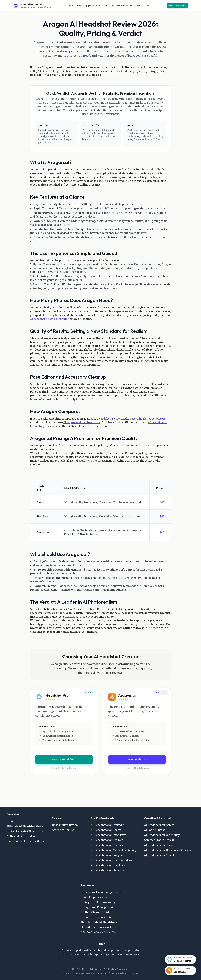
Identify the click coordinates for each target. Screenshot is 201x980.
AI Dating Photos (155, 830)
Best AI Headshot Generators (25, 831)
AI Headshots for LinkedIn (108, 825)
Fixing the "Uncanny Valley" (99, 902)
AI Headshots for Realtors (107, 840)
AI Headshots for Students (107, 870)
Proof (112, 6)
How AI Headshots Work (96, 927)
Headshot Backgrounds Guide (26, 841)
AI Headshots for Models (160, 855)
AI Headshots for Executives (109, 835)
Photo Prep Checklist (94, 897)
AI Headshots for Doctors (107, 845)
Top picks (89, 6)
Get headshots (178, 6)
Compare (102, 6)
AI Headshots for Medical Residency (114, 850)
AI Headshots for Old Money (162, 835)
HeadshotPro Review (65, 825)
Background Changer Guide (98, 907)
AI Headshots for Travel (159, 845)
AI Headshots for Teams (106, 830)
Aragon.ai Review (63, 830)
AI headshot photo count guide (50, 319)
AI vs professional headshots (82, 422)
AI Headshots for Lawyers (107, 855)
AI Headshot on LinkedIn (23, 836)
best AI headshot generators (148, 419)
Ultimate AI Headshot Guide (25, 826)
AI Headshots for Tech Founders (111, 860)
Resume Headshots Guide (97, 917)
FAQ (149, 6)
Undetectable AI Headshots (99, 922)
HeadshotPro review (111, 419)
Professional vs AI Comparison (101, 892)
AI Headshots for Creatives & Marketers (169, 850)
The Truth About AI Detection (99, 932)
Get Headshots (137, 760)
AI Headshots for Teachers (108, 865)
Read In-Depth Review (64, 768)
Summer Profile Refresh (159, 840)
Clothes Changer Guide (95, 912)
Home (11, 821)
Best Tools (75, 6)
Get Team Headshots (64, 760)
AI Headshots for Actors (159, 825)
